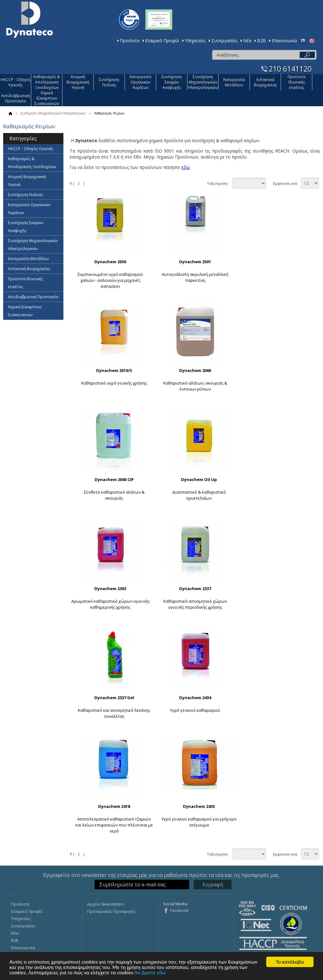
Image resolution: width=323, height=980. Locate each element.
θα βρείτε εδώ (150, 973)
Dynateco (29, 20)
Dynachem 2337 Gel (114, 698)
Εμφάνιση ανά (285, 183)
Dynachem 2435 (199, 806)
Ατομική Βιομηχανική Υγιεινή (78, 82)
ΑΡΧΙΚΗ (10, 113)
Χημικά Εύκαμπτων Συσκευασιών (47, 98)
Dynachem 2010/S (114, 370)
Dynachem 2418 (114, 806)
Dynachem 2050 (110, 262)
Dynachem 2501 (195, 262)
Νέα (247, 41)
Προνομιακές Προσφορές (111, 911)
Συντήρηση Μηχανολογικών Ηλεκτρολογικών (203, 82)
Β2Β (261, 41)
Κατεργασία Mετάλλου (234, 82)
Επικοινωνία (284, 41)
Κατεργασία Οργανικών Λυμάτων (141, 82)
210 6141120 (290, 69)
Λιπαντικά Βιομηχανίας (265, 82)
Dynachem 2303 (110, 589)
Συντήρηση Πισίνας (109, 82)
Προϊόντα (130, 41)
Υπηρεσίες (195, 41)
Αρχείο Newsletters (106, 904)
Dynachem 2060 (195, 370)
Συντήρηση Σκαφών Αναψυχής (172, 82)
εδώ (186, 167)
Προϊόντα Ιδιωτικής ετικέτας (297, 82)
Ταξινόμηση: (218, 183)
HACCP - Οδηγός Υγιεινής (16, 82)
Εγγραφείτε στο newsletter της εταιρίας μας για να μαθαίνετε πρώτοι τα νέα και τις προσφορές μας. (161, 875)
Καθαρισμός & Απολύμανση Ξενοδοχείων (47, 82)
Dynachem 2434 (195, 698)
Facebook (179, 910)
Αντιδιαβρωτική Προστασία (16, 98)
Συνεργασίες (224, 41)
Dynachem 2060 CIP (114, 479)
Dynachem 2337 (195, 589)
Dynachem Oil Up (199, 479)
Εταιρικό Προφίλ (162, 41)
